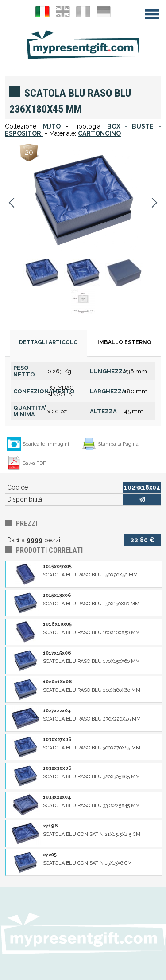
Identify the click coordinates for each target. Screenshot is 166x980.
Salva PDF (34, 463)
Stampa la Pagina (118, 444)
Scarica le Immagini (46, 444)
